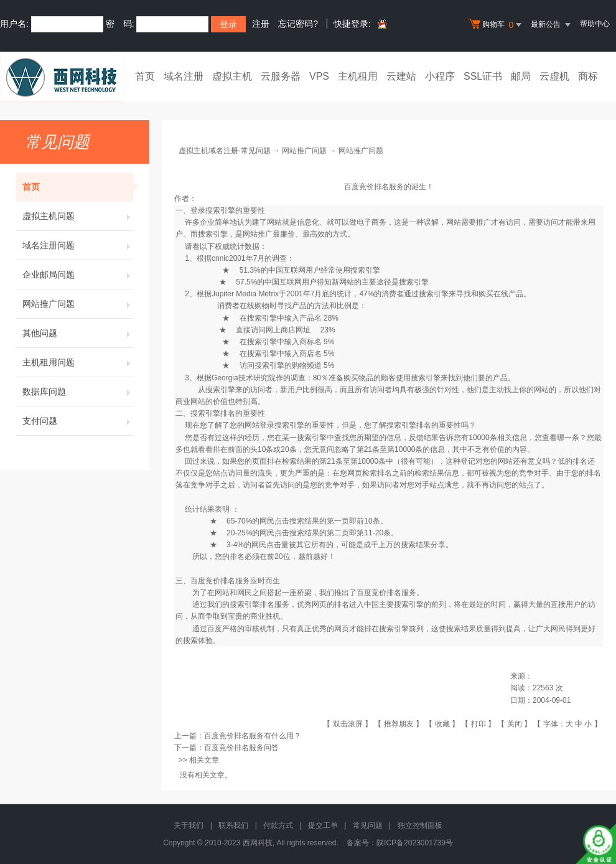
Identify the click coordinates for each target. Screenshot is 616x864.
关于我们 (189, 825)
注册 (261, 24)
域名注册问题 (78, 245)
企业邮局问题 (78, 275)
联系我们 (233, 825)
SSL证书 (483, 76)
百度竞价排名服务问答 (241, 748)
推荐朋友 (399, 724)
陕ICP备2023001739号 (415, 843)
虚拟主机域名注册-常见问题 (225, 151)
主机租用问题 (78, 362)
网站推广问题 (78, 304)
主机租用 (358, 76)
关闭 (515, 724)
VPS (319, 76)
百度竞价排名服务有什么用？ (253, 736)
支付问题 (78, 421)
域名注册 (184, 76)
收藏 (442, 724)
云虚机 (554, 76)
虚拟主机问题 (78, 216)
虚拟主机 (232, 76)
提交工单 (323, 825)
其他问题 (78, 333)
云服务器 (281, 76)
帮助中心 (595, 24)
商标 (588, 76)
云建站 (401, 76)
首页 (145, 76)
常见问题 (368, 825)
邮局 (521, 76)
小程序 (440, 76)
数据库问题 (78, 392)
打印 (478, 724)
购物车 (497, 25)
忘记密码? (298, 24)
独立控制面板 (420, 825)
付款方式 (278, 825)
